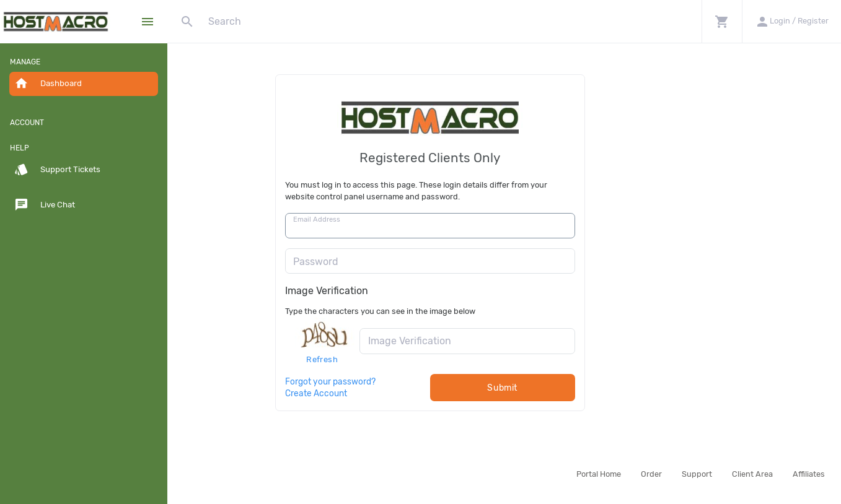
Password (390, 262)
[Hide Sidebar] (148, 22)
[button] (722, 21)
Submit (577, 388)
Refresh (396, 359)
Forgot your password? (405, 381)
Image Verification (401, 291)
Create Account (390, 393)
